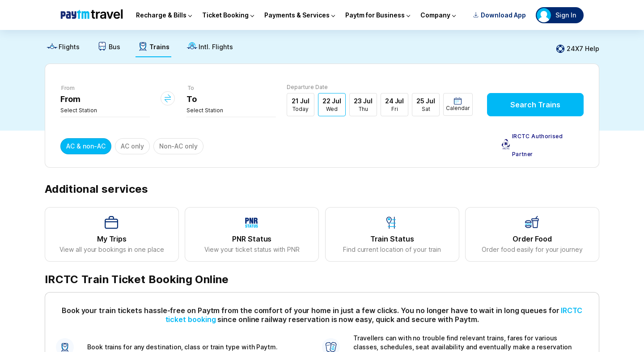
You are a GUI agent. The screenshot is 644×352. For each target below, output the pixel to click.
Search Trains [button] (535, 105)
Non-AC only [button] (178, 146)
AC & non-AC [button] (86, 146)
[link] (63, 49)
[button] (458, 104)
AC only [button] (132, 146)
